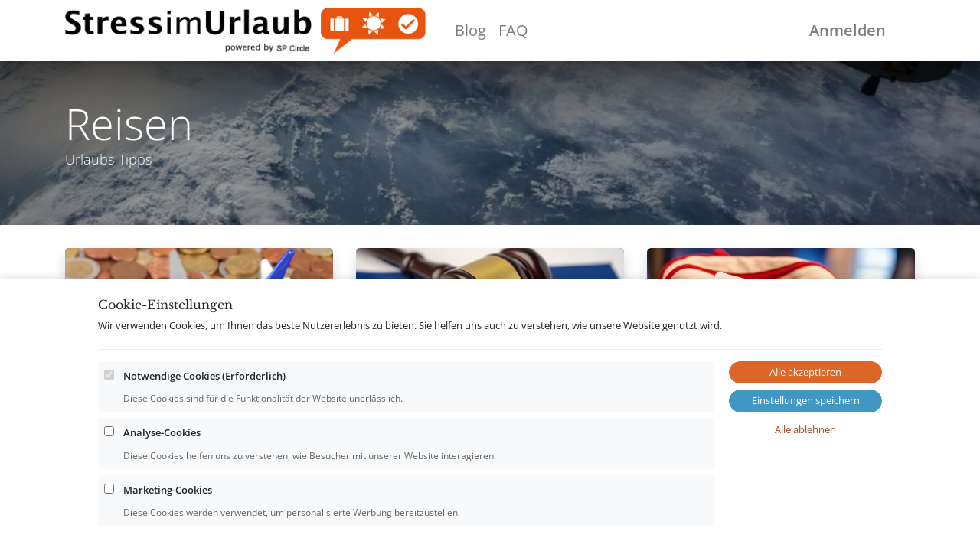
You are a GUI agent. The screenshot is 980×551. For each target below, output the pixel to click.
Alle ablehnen (805, 429)
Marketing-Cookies (168, 490)
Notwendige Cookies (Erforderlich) (204, 376)
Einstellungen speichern (806, 400)
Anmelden (848, 30)
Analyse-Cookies (162, 432)
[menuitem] (470, 31)
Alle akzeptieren (805, 372)
